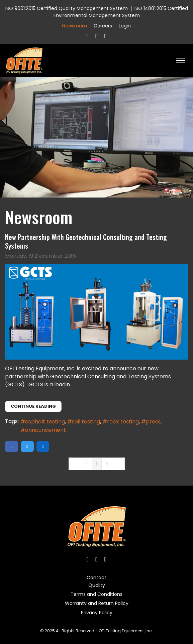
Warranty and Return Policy (97, 603)
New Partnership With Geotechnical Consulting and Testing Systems (86, 241)
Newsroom (75, 26)
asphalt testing (45, 422)
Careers (103, 26)
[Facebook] (88, 36)
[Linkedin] (106, 36)
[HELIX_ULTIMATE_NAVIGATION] (180, 60)
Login (125, 26)
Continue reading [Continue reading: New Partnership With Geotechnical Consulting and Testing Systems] (33, 406)
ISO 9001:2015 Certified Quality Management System (67, 8)
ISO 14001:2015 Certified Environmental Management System (121, 12)
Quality (97, 585)
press (153, 422)
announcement (45, 430)
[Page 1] (97, 464)
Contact (96, 577)
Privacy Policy (97, 613)
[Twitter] (96, 36)
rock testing (123, 422)
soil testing (86, 422)
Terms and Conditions (96, 594)
